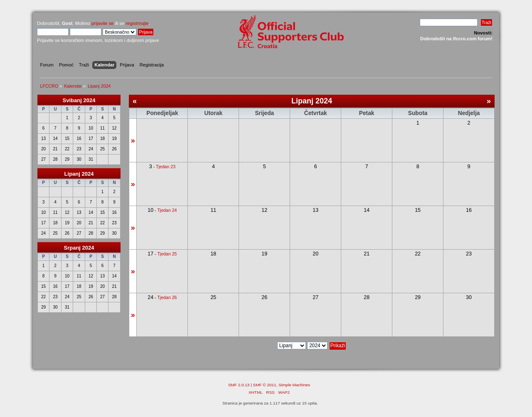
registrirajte (137, 23)
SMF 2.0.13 (239, 385)
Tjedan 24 (167, 210)
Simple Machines (294, 385)
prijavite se (103, 23)
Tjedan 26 (167, 297)
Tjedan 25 (167, 254)
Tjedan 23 (166, 167)
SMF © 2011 (265, 385)
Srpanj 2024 (79, 248)
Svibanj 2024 (79, 100)
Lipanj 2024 (79, 174)
